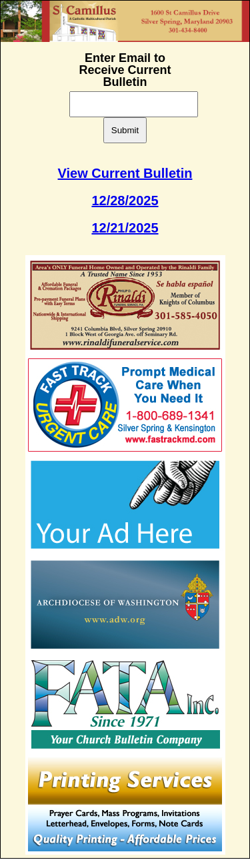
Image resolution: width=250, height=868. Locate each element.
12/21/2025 (125, 228)
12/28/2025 (125, 201)
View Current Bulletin (125, 173)
